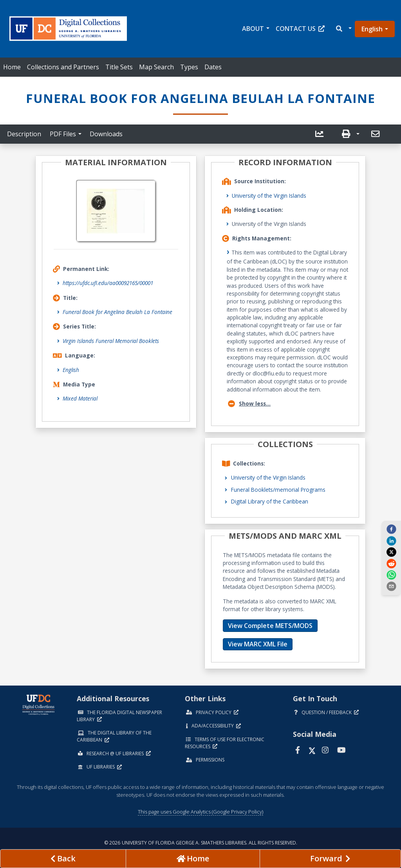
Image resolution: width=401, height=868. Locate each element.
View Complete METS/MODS (270, 626)
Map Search (156, 67)
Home (12, 67)
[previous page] (63, 859)
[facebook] (391, 529)
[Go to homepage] (193, 859)
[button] (343, 29)
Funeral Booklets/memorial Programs (278, 490)
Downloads (106, 134)
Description (24, 134)
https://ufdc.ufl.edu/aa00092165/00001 (108, 283)
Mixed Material (80, 398)
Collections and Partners (63, 67)
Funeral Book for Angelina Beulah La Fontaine (117, 312)
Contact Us (300, 29)
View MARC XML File (258, 644)
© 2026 (201, 843)
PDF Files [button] (63, 134)
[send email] (391, 586)
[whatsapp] (391, 575)
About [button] (253, 29)
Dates (213, 67)
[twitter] (391, 552)
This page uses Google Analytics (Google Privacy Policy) (200, 812)
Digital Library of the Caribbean (270, 501)
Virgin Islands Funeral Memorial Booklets (111, 341)
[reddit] (391, 563)
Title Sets (119, 67)
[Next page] (330, 859)
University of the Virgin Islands (269, 196)
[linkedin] (391, 540)
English (372, 29)
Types (189, 67)
